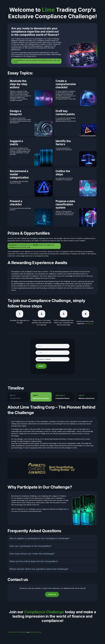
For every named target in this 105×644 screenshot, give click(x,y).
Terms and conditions (17, 632)
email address (89, 324)
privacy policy (35, 632)
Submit (41, 366)
